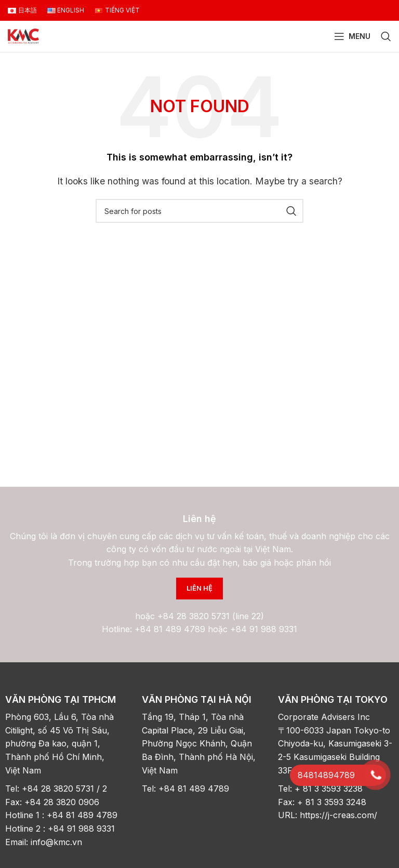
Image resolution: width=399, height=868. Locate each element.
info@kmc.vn (58, 842)
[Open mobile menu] (352, 36)
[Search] (386, 36)
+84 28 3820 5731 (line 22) (211, 616)
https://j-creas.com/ (338, 815)
